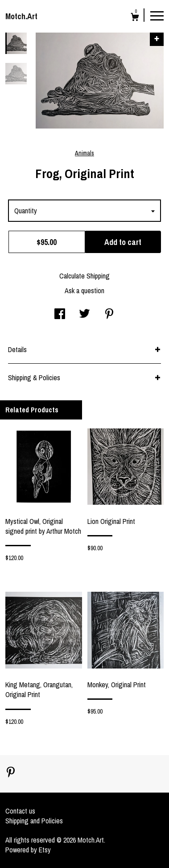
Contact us (20, 811)
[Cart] (135, 18)
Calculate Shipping (84, 276)
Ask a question (84, 291)
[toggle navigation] (157, 15)
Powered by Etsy (28, 850)
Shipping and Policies (34, 821)
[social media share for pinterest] (109, 315)
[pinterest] (11, 773)
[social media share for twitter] (84, 315)
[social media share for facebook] (60, 315)
